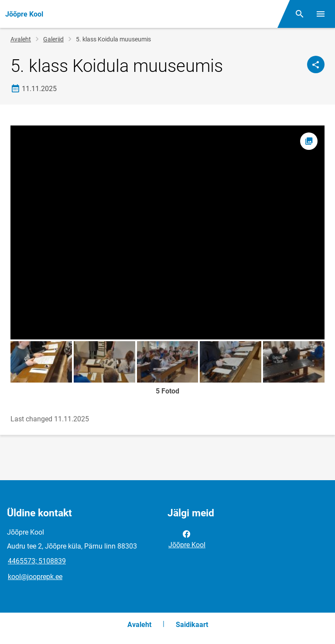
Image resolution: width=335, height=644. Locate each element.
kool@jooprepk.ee (35, 577)
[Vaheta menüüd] (321, 14)
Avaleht (21, 39)
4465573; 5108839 (37, 561)
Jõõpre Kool (187, 539)
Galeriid (53, 39)
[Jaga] (316, 64)
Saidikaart (192, 625)
